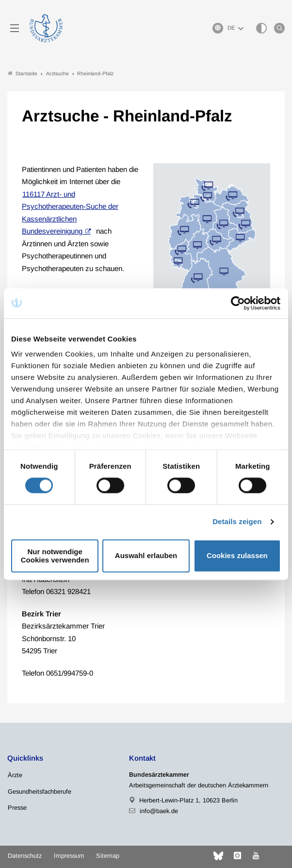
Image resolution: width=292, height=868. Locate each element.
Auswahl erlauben (146, 556)
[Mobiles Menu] (15, 28)
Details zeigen (237, 522)
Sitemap (108, 856)
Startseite (23, 74)
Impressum (69, 856)
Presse (17, 808)
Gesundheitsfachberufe (40, 791)
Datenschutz (25, 856)
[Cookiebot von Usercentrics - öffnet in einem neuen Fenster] (238, 303)
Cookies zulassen (237, 556)
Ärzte (15, 775)
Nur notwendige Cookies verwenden (55, 556)
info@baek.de (159, 811)
